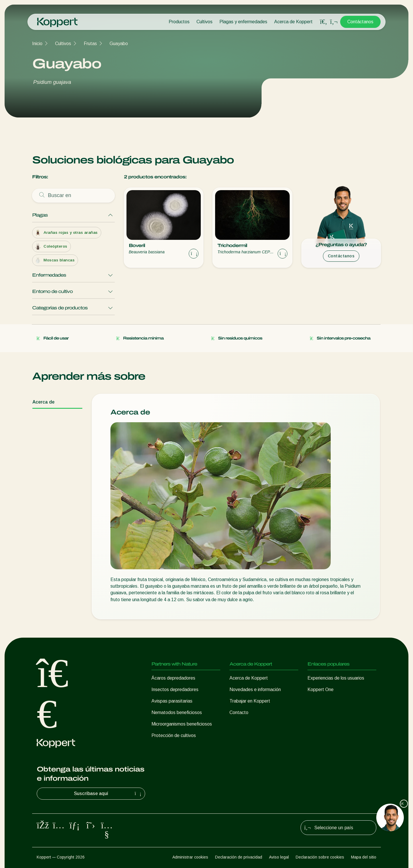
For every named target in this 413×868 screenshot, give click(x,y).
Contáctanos (360, 22)
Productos (179, 22)
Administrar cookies (190, 857)
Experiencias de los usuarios (336, 678)
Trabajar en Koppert (250, 701)
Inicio (37, 44)
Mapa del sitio (364, 857)
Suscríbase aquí (108, 794)
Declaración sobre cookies (320, 857)
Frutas (90, 44)
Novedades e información (255, 689)
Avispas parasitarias (172, 701)
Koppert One (321, 689)
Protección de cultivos (174, 735)
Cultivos (204, 22)
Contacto (239, 712)
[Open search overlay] (324, 22)
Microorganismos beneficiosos (182, 724)
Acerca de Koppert (293, 22)
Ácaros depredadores (173, 678)
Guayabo (119, 44)
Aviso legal (279, 857)
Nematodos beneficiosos (177, 712)
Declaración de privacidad (239, 857)
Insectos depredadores (175, 689)
